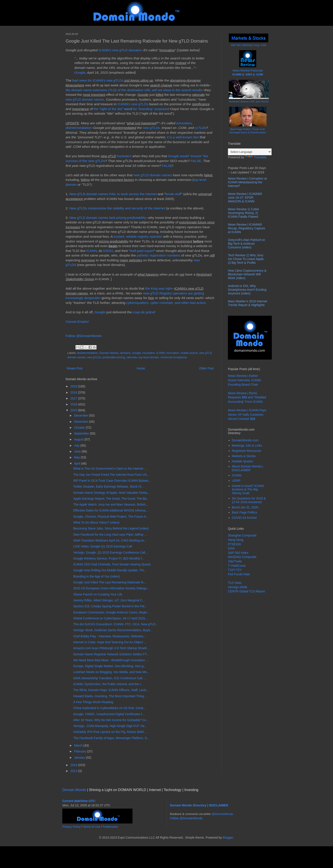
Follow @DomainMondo (84, 336)
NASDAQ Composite (242, 557)
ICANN (92, 251)
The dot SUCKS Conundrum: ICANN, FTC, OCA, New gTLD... (116, 624)
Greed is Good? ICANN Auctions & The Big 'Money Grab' (248, 490)
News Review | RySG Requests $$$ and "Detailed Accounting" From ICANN (247, 397)
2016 (74, 404)
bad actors (198, 303)
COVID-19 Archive (244, 518)
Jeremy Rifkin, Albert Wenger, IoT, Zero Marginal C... (109, 600)
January (80, 757)
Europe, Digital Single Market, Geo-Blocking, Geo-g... (110, 666)
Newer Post (75, 368)
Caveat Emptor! (77, 322)
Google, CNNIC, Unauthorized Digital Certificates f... (109, 714)
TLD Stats (235, 583)
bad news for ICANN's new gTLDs (98, 80)
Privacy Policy (71, 827)
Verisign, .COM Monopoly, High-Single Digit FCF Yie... (110, 726)
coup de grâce (143, 312)
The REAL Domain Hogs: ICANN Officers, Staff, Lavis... (111, 690)
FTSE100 (234, 544)
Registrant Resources (247, 451)
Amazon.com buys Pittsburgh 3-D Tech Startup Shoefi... (111, 648)
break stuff (173, 194)
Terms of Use (92, 827)
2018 (74, 392)
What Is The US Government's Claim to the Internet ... (110, 469)
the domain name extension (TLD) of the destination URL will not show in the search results (134, 90)
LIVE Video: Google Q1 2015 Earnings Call (103, 546)
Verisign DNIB (237, 587)
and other (158, 303)
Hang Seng (236, 540)
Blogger (228, 838)
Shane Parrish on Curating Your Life (98, 594)
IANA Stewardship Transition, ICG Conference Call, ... (110, 678)
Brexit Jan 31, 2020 (245, 507)
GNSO (108, 251)
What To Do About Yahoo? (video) (96, 522)
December (81, 415)
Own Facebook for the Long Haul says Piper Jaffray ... (110, 535)
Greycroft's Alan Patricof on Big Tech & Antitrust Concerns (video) (246, 244)
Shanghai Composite (242, 535)
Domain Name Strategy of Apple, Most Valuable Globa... (111, 493)
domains (125, 353)
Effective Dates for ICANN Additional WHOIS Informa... (111, 510)
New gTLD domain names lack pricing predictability (108, 218)
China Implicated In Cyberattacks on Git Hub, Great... (110, 708)
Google (80, 72)
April (77, 463)
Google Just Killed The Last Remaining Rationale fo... (110, 582)
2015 (74, 410)
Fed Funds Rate (239, 574)
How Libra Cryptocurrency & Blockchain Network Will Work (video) (247, 274)
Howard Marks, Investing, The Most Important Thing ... (110, 696)
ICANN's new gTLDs (133, 104)
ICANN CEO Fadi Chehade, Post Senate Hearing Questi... (113, 564)
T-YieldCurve (237, 566)
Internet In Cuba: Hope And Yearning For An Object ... (110, 642)
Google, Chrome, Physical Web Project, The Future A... (111, 517)
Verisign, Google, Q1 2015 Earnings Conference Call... (110, 553)
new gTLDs (151, 128)
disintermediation (78, 128)
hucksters (124, 156)
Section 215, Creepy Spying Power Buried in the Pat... (110, 606)
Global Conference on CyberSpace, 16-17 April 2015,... (111, 618)
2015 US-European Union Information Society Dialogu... (111, 588)
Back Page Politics (245, 512)
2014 (74, 765)
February (81, 751)
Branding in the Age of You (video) (97, 576)
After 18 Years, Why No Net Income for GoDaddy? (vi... (111, 720)
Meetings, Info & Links (247, 446)
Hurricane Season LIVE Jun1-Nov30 (249, 102)
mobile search (189, 353)
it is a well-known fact (183, 137)
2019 (74, 386)
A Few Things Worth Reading (93, 702)
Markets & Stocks (244, 456)
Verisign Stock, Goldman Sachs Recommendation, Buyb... (113, 630)
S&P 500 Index (238, 553)
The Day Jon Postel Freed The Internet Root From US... (111, 475)
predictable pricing (114, 357)
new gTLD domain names (85, 99)
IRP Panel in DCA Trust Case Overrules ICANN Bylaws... (112, 481)
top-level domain (149, 357)
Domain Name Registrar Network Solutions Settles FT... (111, 654)
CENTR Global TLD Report (246, 591)
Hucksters (149, 353)
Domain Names (109, 353)
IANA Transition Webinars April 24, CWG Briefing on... (110, 540)
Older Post (206, 368)
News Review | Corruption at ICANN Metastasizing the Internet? (247, 182)
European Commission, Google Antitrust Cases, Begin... (111, 612)
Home (141, 368)
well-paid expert (142, 251)
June (78, 451)
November (81, 422)
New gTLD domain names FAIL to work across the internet (113, 194)
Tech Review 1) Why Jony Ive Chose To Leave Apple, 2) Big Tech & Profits (246, 259)
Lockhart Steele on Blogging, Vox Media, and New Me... (111, 672)
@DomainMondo (223, 814)
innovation (184, 123)
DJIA (231, 548)
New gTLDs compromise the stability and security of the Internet (117, 208)
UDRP (236, 481)
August (79, 439)
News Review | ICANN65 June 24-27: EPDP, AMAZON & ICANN (245, 198)
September (82, 433)
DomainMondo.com (245, 440)
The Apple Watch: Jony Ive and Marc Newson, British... (111, 504)
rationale (132, 357)
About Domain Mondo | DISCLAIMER (248, 468)
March (79, 745)
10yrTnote (235, 561)
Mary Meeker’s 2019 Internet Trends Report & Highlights (247, 303)
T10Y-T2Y (235, 570)
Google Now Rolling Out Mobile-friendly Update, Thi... (110, 570)
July (77, 446)
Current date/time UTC (79, 801)
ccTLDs (201, 128)
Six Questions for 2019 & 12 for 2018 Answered (249, 500)
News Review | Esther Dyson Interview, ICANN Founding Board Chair (244, 380)
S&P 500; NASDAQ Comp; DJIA (249, 45)
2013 (74, 771)
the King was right (159, 288)
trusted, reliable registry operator (138, 236)
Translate (256, 157)
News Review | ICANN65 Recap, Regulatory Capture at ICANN (247, 228)
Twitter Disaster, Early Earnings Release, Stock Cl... (108, 487)
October (80, 428)
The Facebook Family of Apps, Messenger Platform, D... (111, 738)
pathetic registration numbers (158, 255)
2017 (74, 398)
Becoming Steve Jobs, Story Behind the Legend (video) (111, 528)
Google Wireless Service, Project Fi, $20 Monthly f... (109, 558)
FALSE (196, 161)
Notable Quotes (243, 461)
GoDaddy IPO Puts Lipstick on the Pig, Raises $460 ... (110, 732)
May (77, 457)
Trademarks (110, 827)
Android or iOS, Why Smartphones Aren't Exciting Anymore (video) (247, 290)
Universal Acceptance (174, 357)
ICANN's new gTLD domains (120, 50)
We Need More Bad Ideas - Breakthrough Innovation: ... (111, 660)
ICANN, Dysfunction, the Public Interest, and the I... (108, 684)
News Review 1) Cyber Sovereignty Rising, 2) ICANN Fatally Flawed (243, 213)
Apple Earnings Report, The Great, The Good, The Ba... (111, 499)
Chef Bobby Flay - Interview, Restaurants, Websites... (110, 636)
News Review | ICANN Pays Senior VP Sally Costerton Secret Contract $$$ (247, 414)
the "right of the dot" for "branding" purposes (131, 109)
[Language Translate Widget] (250, 152)
